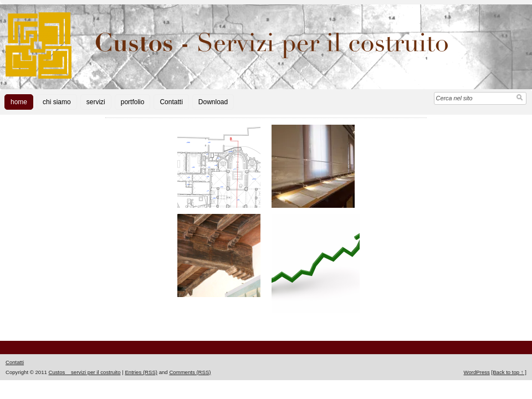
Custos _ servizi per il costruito (84, 372)
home (19, 102)
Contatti (171, 102)
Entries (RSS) (141, 372)
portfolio (133, 102)
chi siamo (57, 102)
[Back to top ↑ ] (509, 372)
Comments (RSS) (190, 372)
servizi (96, 102)
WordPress (477, 372)
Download (213, 102)
